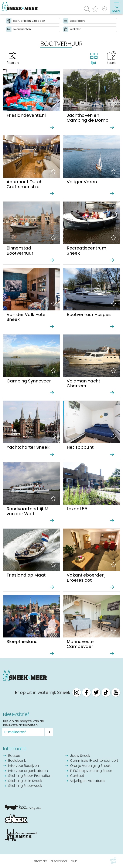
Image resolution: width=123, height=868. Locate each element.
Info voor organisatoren (28, 771)
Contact (77, 776)
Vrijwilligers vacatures (88, 781)
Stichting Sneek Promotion (30, 776)
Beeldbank (17, 761)
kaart (111, 63)
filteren (13, 63)
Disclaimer (59, 861)
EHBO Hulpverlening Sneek (91, 771)
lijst (94, 63)
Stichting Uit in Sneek (25, 781)
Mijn (74, 861)
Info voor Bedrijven (24, 766)
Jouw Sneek (80, 756)
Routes (14, 756)
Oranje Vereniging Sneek (90, 766)
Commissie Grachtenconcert (94, 761)
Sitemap (40, 861)
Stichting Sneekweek (25, 786)
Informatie (15, 749)
